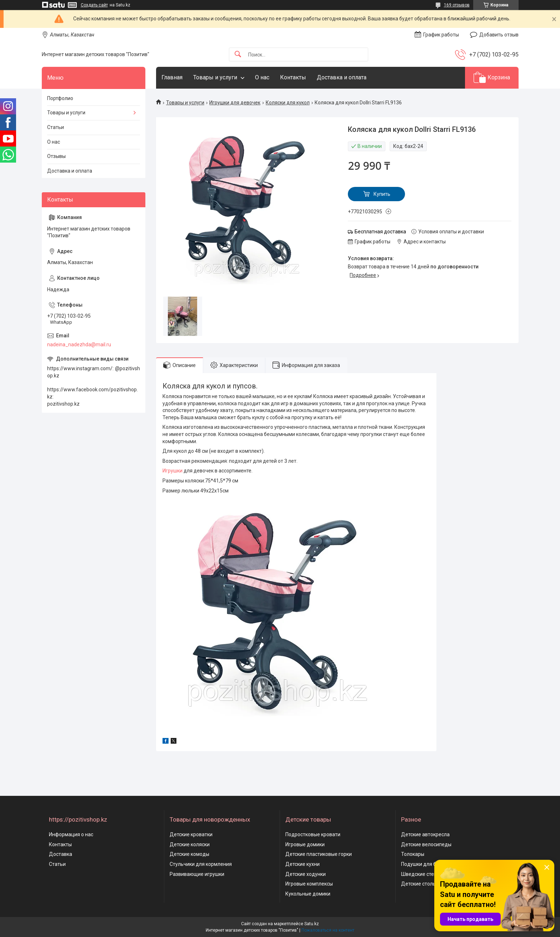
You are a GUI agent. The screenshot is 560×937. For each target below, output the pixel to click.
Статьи (56, 127)
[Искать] (238, 54)
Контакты (293, 77)
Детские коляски (190, 844)
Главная (172, 77)
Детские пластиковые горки (319, 854)
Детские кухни (302, 864)
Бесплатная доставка (380, 232)
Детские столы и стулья (429, 884)
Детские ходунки (306, 874)
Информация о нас (71, 834)
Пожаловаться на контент (328, 930)
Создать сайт (94, 5)
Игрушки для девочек (235, 103)
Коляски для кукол (288, 103)
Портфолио (60, 98)
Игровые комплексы (309, 884)
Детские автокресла (425, 834)
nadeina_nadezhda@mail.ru (79, 344)
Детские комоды (189, 854)
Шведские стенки (422, 874)
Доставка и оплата (342, 77)
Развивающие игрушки (197, 874)
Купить (382, 194)
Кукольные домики (308, 894)
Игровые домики (305, 844)
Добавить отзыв (499, 35)
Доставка (61, 854)
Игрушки (172, 471)
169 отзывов (457, 5)
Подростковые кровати (313, 834)
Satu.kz (312, 924)
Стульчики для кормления (201, 864)
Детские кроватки (191, 834)
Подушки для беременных (432, 864)
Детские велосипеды (426, 844)
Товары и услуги (215, 77)
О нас (262, 77)
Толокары (413, 854)
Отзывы (56, 156)
